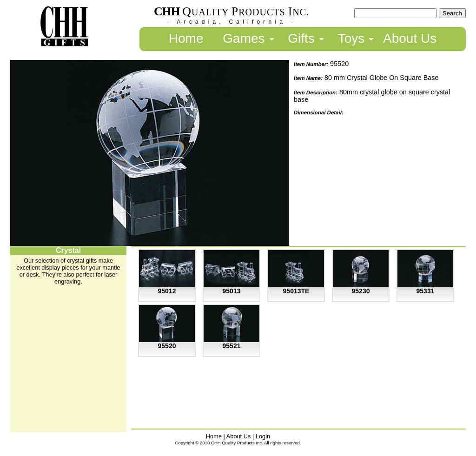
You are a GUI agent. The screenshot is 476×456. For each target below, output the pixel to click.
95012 (167, 291)
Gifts (301, 38)
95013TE (296, 291)
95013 (232, 291)
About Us (410, 38)
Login (263, 436)
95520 (167, 346)
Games (244, 38)
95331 (426, 291)
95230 (361, 291)
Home (186, 38)
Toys (351, 38)
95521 (232, 346)
